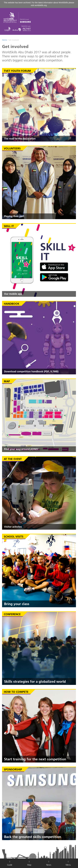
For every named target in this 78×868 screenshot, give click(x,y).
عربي (70, 46)
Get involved (14, 40)
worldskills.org (41, 5)
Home (5, 40)
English (61, 46)
